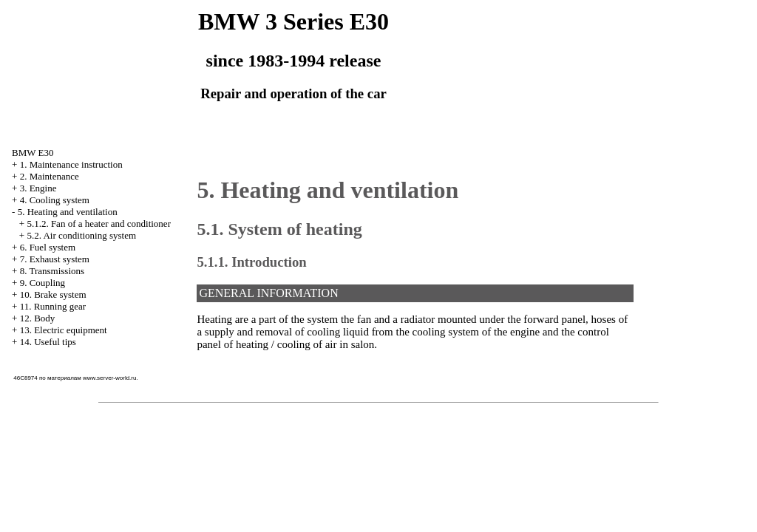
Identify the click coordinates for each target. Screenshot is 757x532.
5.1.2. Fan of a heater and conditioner (99, 224)
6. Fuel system (48, 247)
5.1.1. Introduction (251, 262)
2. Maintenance (50, 176)
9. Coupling (43, 283)
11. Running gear (53, 306)
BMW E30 (33, 153)
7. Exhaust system (55, 259)
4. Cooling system (55, 200)
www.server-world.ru (109, 378)
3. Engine (38, 188)
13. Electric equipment (64, 330)
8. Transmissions (52, 271)
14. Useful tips (48, 342)
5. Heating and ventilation (68, 212)
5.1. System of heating (279, 229)
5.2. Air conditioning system (81, 235)
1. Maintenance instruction (71, 164)
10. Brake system (53, 294)
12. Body (38, 318)
